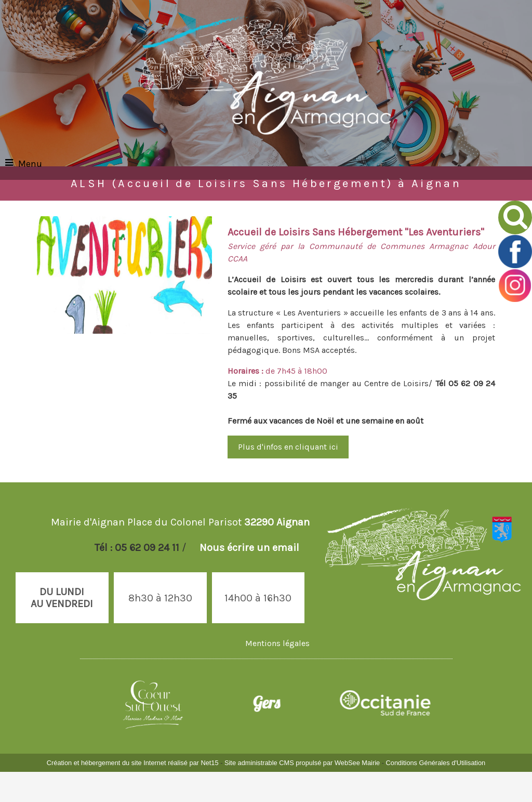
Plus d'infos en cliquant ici (288, 447)
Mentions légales (277, 643)
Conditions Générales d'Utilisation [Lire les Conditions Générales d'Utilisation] (436, 763)
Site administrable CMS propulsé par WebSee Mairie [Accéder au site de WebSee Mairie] (302, 763)
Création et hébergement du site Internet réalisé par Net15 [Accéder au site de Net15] (133, 763)
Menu (30, 164)
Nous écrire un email (249, 548)
